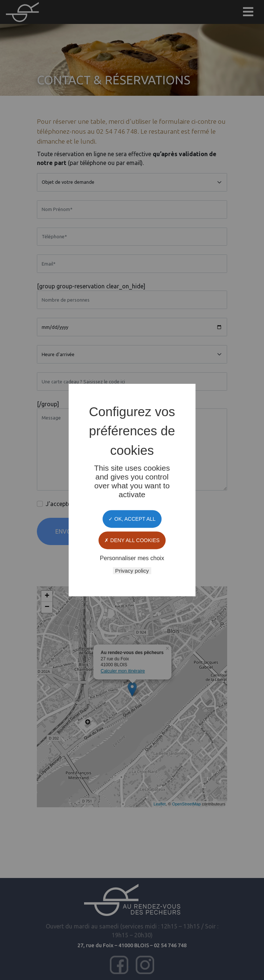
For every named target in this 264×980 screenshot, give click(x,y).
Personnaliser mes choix (132, 558)
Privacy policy (132, 571)
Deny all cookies (132, 540)
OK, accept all (132, 519)
